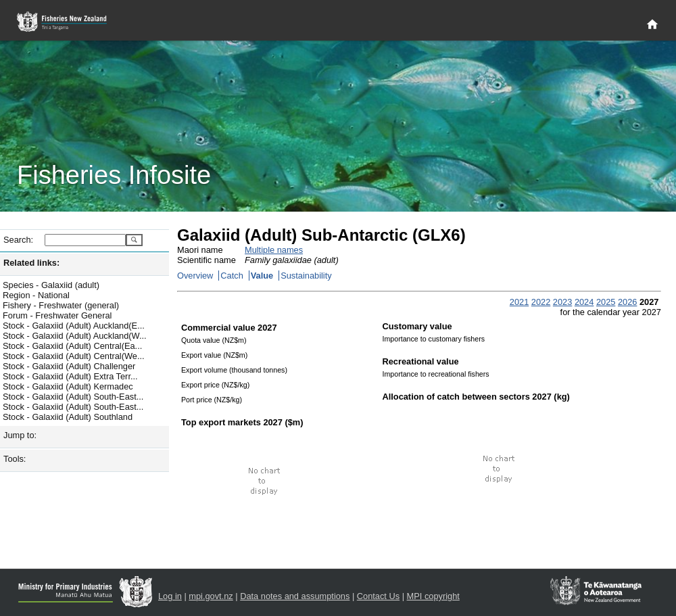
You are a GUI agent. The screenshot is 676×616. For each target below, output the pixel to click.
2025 (606, 302)
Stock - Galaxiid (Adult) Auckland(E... (74, 326)
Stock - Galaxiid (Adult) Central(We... (74, 356)
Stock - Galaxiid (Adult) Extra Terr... (70, 376)
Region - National (36, 295)
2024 (584, 302)
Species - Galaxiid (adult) (51, 285)
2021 (519, 302)
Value (262, 276)
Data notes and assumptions (295, 596)
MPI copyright (433, 596)
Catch (232, 276)
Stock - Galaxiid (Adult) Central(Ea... (72, 346)
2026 (627, 302)
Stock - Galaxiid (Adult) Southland (68, 417)
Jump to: (20, 435)
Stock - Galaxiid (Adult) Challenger (69, 366)
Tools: (15, 459)
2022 (541, 302)
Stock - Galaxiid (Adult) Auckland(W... (75, 336)
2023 (562, 302)
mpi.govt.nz (211, 596)
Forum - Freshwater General (57, 315)
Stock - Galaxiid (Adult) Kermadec (68, 386)
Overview (195, 276)
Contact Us (378, 596)
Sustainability (306, 276)
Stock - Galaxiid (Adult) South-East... (73, 397)
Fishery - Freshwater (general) (61, 305)
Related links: (31, 263)
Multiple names (274, 250)
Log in (170, 596)
